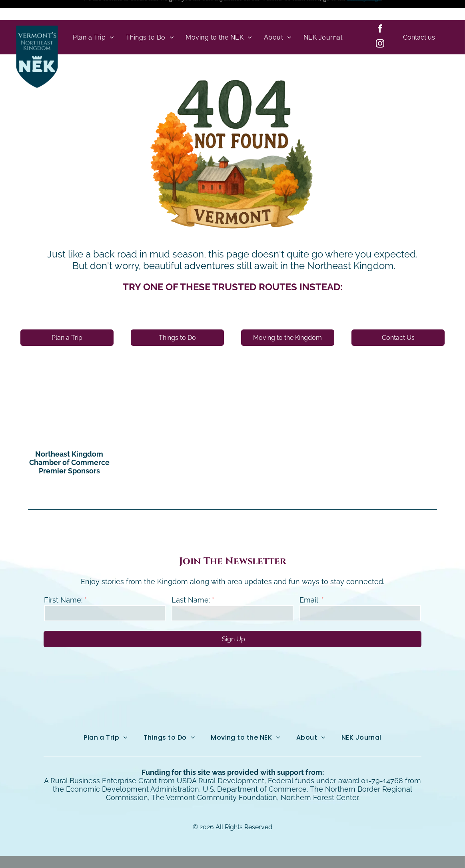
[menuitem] (93, 17)
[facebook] (380, 10)
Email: (309, 580)
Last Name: (191, 580)
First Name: (63, 580)
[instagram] (380, 25)
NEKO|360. (323, 852)
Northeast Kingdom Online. (215, 852)
